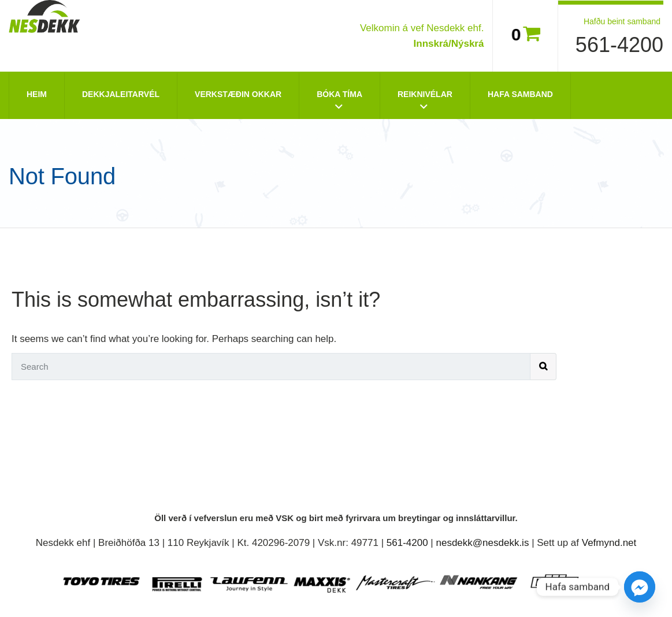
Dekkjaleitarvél (121, 94)
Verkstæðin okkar (238, 94)
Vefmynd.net (609, 543)
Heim (37, 94)
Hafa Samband (520, 94)
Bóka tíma (339, 94)
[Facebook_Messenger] (640, 587)
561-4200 (619, 45)
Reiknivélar (425, 94)
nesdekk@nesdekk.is (483, 543)
